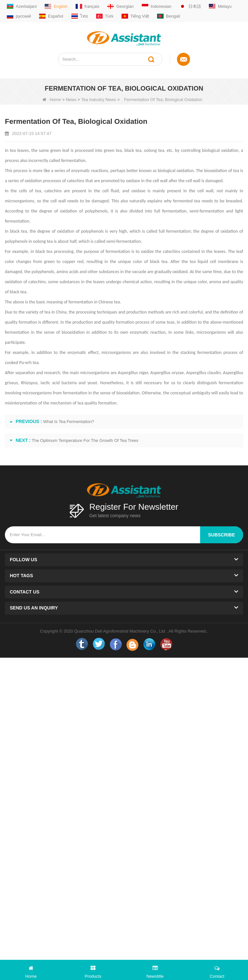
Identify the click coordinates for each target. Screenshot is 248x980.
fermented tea (187, 201)
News (71, 100)
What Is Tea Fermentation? (69, 422)
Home (52, 100)
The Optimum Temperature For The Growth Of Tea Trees (85, 440)
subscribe (222, 535)
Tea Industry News (99, 100)
